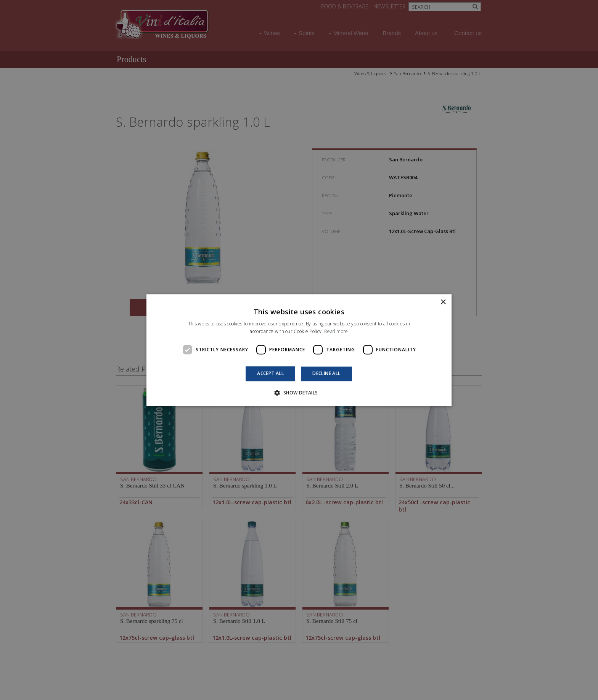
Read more (336, 331)
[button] (299, 393)
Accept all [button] (270, 374)
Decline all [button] (326, 374)
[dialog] (299, 350)
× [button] (443, 302)
